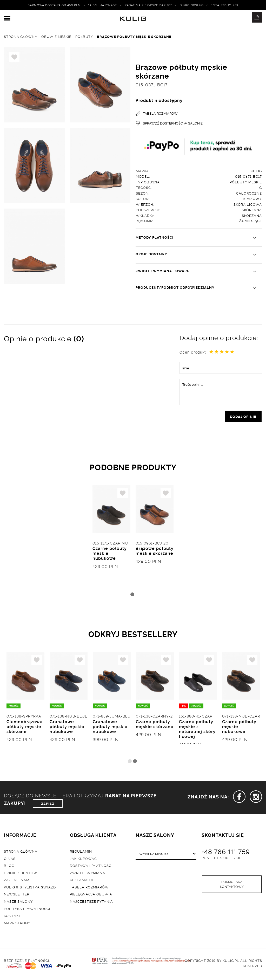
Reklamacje (82, 881)
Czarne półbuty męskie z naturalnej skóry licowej (197, 730)
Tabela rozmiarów (89, 888)
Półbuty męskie (246, 182)
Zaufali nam (17, 881)
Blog (9, 867)
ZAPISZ (48, 805)
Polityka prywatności (27, 910)
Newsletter (17, 895)
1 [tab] (132, 595)
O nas (10, 860)
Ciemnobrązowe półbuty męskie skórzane (25, 728)
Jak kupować (83, 860)
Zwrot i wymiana (88, 874)
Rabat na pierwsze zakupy (148, 5)
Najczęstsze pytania (91, 903)
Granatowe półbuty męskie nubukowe (67, 728)
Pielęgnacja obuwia (91, 895)
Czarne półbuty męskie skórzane (155, 725)
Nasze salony (18, 903)
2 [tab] (135, 762)
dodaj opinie (243, 417)
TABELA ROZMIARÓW (157, 113)
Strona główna (21, 853)
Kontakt (12, 917)
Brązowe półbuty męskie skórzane (155, 552)
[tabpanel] (111, 539)
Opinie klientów (21, 874)
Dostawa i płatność (91, 867)
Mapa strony (17, 924)
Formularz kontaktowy (232, 886)
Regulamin (81, 853)
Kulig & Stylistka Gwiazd (30, 888)
